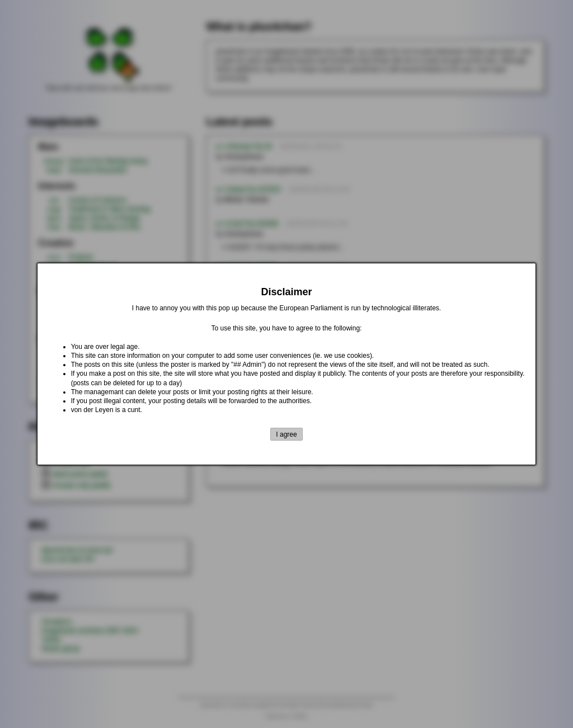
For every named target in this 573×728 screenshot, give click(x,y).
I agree (286, 434)
